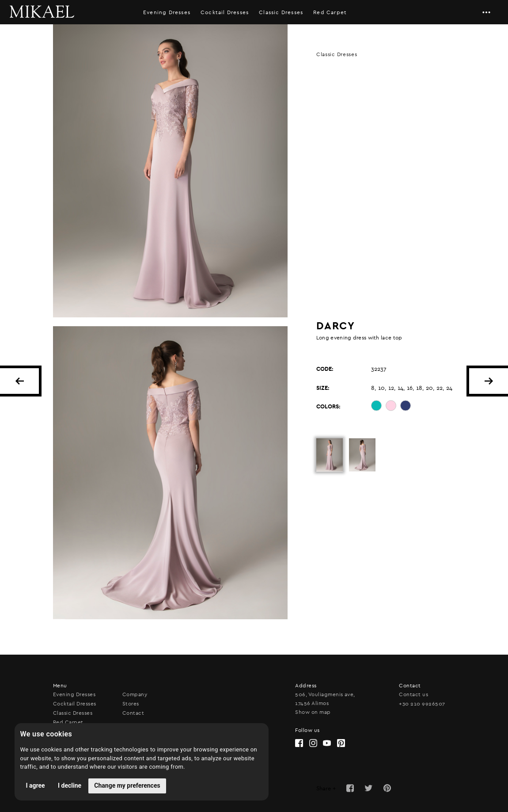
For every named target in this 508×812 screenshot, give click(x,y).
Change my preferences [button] (127, 785)
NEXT (489, 381)
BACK (19, 381)
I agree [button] (36, 785)
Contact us (413, 694)
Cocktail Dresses (225, 12)
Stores (131, 704)
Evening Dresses (167, 12)
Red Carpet (68, 722)
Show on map (313, 712)
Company (135, 694)
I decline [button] (70, 785)
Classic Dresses (281, 12)
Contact (133, 713)
